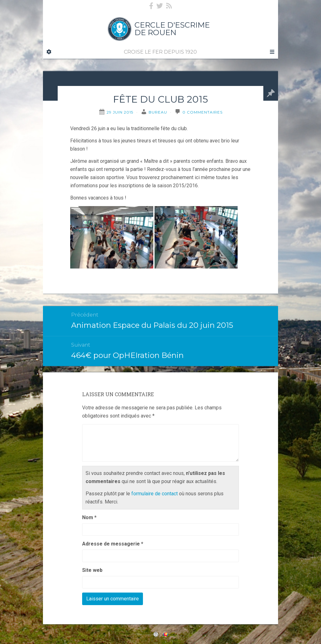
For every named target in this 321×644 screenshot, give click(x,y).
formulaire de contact (155, 494)
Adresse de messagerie (113, 544)
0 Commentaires (203, 112)
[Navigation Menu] (272, 52)
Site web (92, 570)
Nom (89, 517)
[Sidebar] (49, 52)
